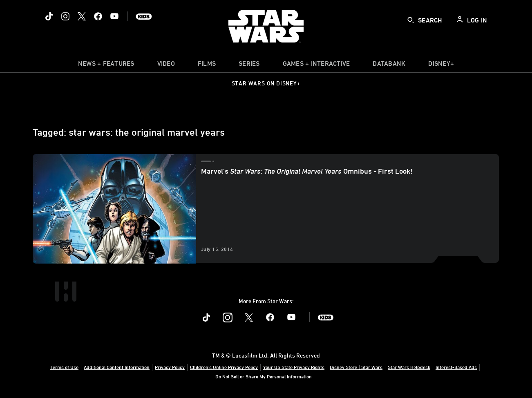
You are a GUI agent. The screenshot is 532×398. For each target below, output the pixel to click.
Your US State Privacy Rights (294, 367)
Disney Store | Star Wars (356, 367)
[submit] (411, 20)
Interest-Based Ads (456, 367)
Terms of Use (64, 367)
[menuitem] (166, 65)
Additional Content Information (117, 367)
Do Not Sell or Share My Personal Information (264, 376)
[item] (106, 65)
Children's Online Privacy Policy (224, 367)
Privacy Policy (170, 367)
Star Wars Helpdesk (409, 367)
